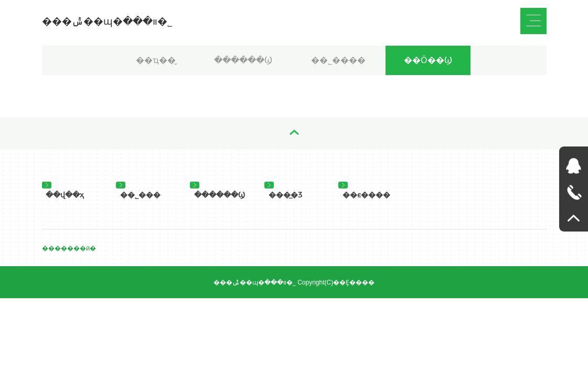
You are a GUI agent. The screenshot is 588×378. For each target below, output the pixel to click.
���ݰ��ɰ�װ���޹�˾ (107, 21)
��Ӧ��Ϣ (428, 60)
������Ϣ (243, 60)
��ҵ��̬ (156, 60)
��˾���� (338, 60)
